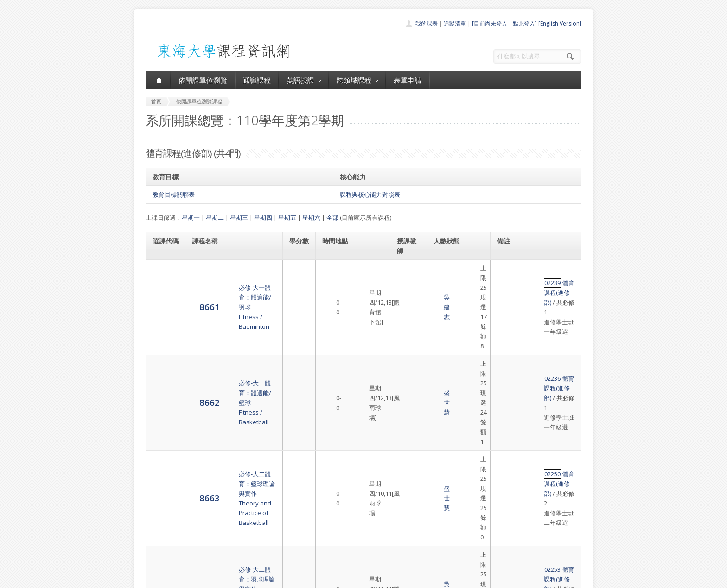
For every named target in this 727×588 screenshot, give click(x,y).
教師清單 (339, 553)
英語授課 (304, 80)
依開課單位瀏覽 (203, 80)
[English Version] (560, 23)
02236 (506, 305)
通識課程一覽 (345, 512)
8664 (163, 403)
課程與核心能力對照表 (370, 194)
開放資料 (339, 542)
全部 (332, 217)
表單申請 (408, 80)
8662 (163, 315)
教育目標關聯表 (174, 194)
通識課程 (257, 80)
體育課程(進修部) (538, 268)
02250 (506, 347)
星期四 (263, 217)
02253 (506, 394)
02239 (506, 268)
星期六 (311, 217)
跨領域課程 (357, 80)
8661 (163, 278)
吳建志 (407, 278)
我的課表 (427, 23)
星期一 (191, 217)
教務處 (301, 578)
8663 (163, 356)
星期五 (287, 217)
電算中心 (272, 578)
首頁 (334, 491)
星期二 (215, 217)
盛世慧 (407, 315)
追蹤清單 (455, 23)
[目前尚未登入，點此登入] (504, 23)
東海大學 (153, 578)
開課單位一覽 (345, 502)
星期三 (239, 217)
